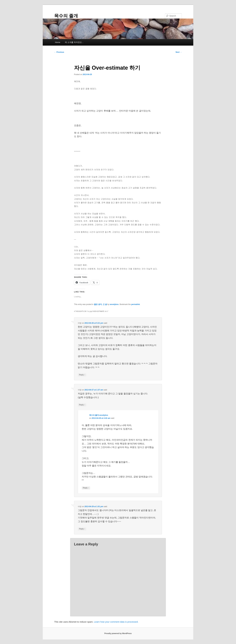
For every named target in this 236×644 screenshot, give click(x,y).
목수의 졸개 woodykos (99, 415)
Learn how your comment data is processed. (116, 622)
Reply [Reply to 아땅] (82, 375)
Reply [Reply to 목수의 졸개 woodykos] (86, 488)
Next (179, 52)
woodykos (114, 304)
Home (58, 42)
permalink (136, 304)
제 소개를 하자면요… (74, 42)
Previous (59, 52)
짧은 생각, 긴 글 (100, 304)
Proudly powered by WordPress (118, 633)
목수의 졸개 (66, 16)
